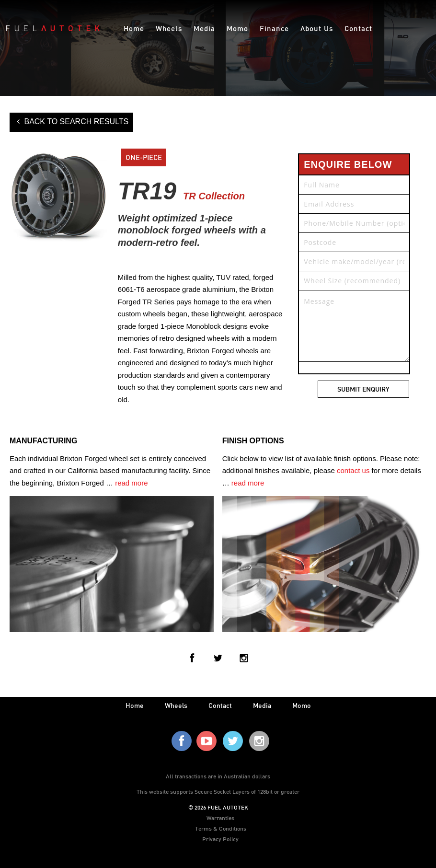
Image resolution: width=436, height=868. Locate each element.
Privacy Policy (220, 839)
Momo (237, 28)
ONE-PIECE (144, 157)
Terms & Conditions (221, 828)
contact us (353, 470)
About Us (317, 28)
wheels (176, 705)
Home (134, 28)
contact (220, 705)
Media (204, 28)
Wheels (169, 28)
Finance (274, 28)
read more (131, 483)
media (262, 705)
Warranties (220, 818)
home (135, 705)
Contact (358, 28)
